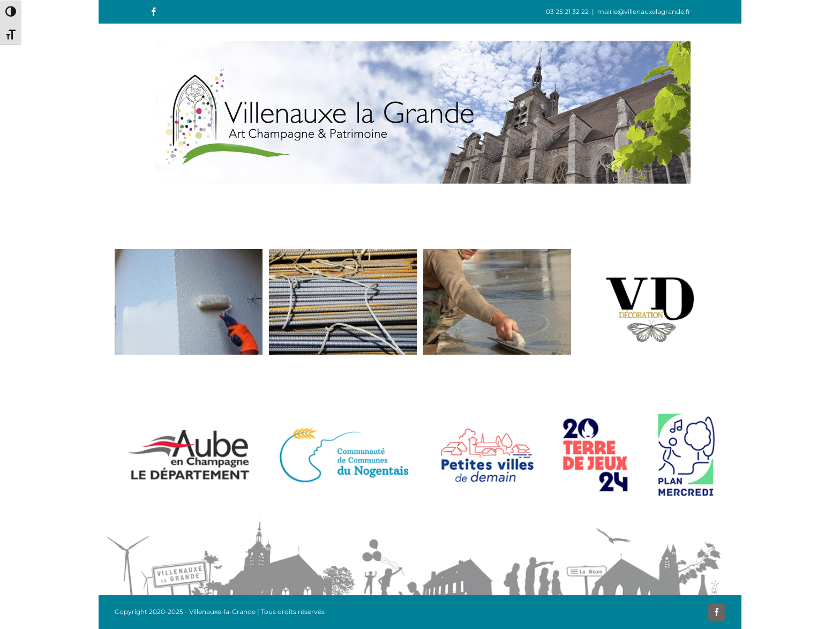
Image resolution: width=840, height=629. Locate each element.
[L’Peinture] (189, 254)
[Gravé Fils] (497, 254)
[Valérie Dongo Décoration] (651, 254)
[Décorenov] (343, 254)
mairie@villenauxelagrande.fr (644, 12)
